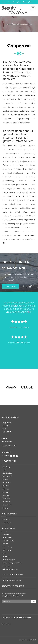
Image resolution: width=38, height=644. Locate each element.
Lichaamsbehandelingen (10, 569)
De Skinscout (7, 556)
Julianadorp (6, 502)
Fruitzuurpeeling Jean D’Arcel (12, 563)
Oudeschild (6, 499)
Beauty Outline (17, 618)
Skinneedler (6, 566)
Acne (4, 553)
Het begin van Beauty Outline (12, 581)
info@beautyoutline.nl (9, 446)
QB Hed (5, 544)
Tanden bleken (7, 537)
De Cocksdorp (7, 505)
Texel (4, 470)
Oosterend (6, 495)
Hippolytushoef (7, 473)
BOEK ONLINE (10, 286)
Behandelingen (17, 24)
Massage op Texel (8, 541)
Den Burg (6, 489)
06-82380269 (7, 442)
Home (8, 24)
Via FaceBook (7, 523)
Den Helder (6, 483)
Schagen (5, 479)
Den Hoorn (6, 486)
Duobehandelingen (9, 560)
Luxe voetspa (7, 550)
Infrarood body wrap (9, 547)
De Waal (5, 492)
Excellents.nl (33, 640)
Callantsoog (6, 467)
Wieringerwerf (7, 476)
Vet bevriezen (7, 534)
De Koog (5, 508)
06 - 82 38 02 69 (30, 286)
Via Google (6, 520)
